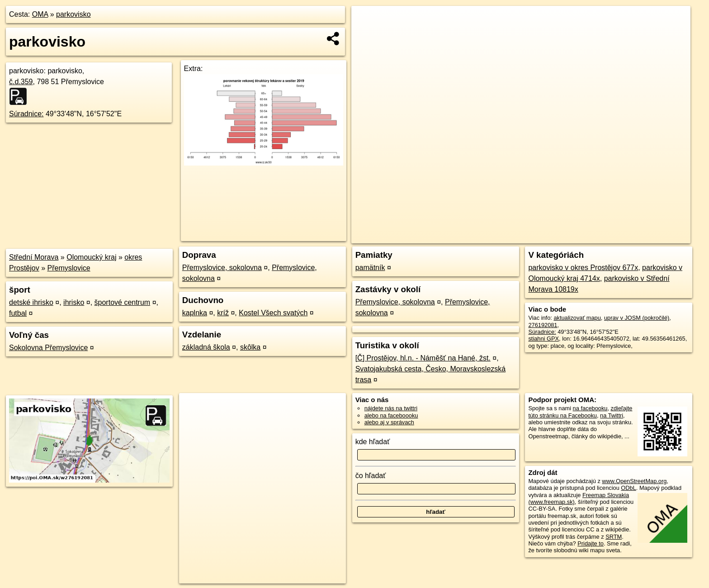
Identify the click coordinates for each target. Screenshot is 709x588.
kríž (223, 313)
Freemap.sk (583, 237)
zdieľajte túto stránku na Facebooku (580, 412)
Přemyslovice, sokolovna (222, 268)
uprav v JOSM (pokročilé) (637, 318)
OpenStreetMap (536, 237)
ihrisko (74, 302)
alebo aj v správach (389, 422)
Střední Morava (34, 257)
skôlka (250, 347)
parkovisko (73, 14)
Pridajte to (591, 543)
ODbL (628, 488)
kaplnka (195, 313)
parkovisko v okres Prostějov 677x (583, 268)
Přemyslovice (69, 268)
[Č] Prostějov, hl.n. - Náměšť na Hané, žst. (423, 358)
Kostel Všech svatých (273, 313)
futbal (18, 313)
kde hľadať (373, 442)
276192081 (543, 325)
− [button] (367, 35)
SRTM (614, 537)
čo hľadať (371, 476)
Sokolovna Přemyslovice (48, 348)
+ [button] (367, 21)
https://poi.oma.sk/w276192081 (650, 237)
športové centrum (123, 302)
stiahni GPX (544, 339)
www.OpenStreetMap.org (634, 481)
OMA (40, 14)
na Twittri (612, 415)
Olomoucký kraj (91, 257)
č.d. (21, 82)
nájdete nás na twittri (391, 408)
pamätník (370, 268)
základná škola (206, 347)
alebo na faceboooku (391, 415)
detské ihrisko (31, 302)
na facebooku (590, 408)
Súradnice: (26, 114)
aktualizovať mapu (577, 318)
